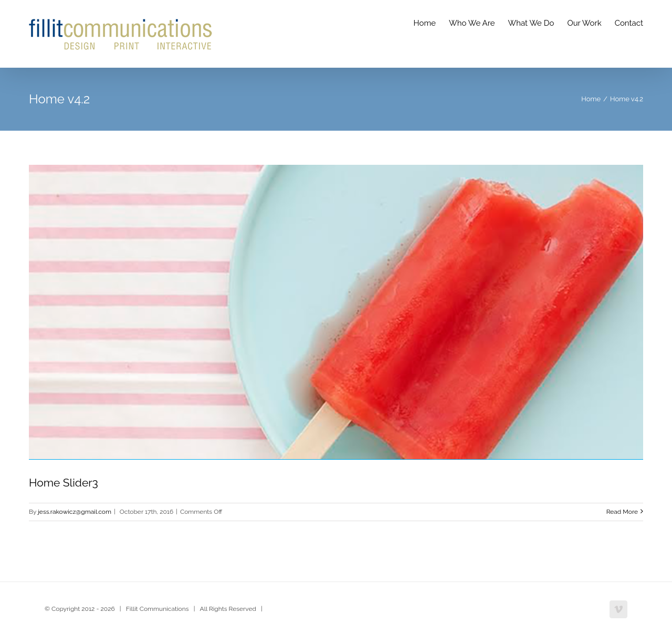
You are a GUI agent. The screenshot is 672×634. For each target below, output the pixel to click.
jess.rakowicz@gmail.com (75, 512)
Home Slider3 (64, 483)
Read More (622, 512)
